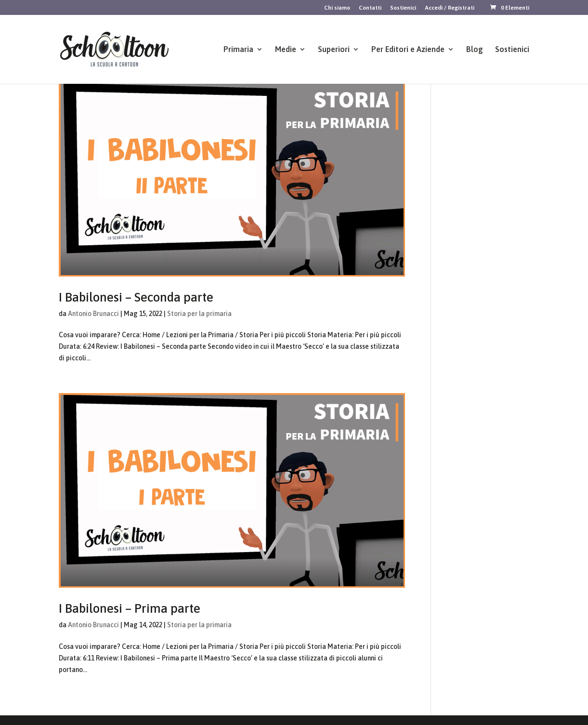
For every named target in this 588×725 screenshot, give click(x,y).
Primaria (238, 50)
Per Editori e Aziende (408, 50)
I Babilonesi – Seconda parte (136, 297)
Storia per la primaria (199, 314)
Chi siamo (337, 8)
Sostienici (403, 8)
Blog (475, 50)
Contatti (370, 8)
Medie (286, 50)
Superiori (334, 50)
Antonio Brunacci (93, 314)
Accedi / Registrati (450, 8)
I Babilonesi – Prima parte (130, 608)
